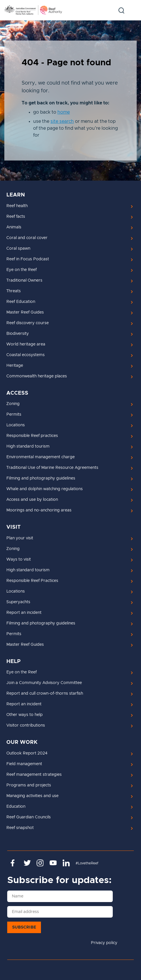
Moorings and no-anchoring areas (39, 510)
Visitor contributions (26, 725)
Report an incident (24, 613)
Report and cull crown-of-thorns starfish (45, 694)
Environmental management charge (41, 457)
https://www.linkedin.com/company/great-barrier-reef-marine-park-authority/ (66, 863)
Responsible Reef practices (32, 436)
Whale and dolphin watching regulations (45, 489)
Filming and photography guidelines (41, 478)
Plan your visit (20, 538)
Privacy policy (104, 943)
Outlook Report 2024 (27, 753)
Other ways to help (25, 715)
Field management (24, 764)
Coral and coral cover (27, 238)
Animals (14, 227)
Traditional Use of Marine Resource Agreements (52, 468)
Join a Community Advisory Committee (44, 683)
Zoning (13, 404)
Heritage (15, 366)
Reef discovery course (28, 323)
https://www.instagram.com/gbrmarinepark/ (40, 863)
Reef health (17, 206)
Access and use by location (32, 500)
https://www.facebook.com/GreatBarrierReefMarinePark (14, 863)
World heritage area (26, 344)
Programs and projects (29, 785)
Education (16, 807)
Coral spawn (18, 249)
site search (62, 121)
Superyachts (18, 602)
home (64, 112)
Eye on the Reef (21, 270)
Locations (16, 425)
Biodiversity (18, 334)
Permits (14, 414)
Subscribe (24, 927)
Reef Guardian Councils (29, 817)
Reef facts (16, 217)
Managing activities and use (32, 796)
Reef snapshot (20, 828)
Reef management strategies (34, 775)
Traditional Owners (24, 280)
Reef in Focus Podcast (28, 259)
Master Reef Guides (25, 312)
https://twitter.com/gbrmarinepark (27, 863)
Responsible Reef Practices (32, 581)
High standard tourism (28, 446)
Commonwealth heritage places (37, 376)
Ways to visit (19, 559)
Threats (14, 291)
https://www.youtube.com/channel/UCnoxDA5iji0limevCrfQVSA (53, 863)
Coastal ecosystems (26, 355)
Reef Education (21, 302)
